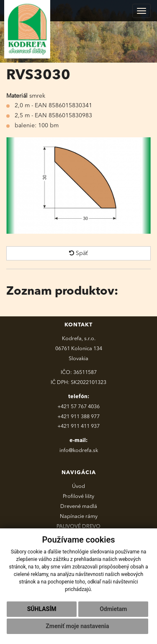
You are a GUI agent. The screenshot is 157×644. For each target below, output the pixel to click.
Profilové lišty (78, 496)
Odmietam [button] (113, 609)
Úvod (78, 486)
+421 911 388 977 (78, 417)
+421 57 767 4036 (78, 407)
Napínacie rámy (79, 516)
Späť (78, 253)
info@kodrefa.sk (79, 451)
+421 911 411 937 (78, 426)
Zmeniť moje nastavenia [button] (77, 626)
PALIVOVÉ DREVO (78, 527)
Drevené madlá (79, 506)
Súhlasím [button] (42, 609)
